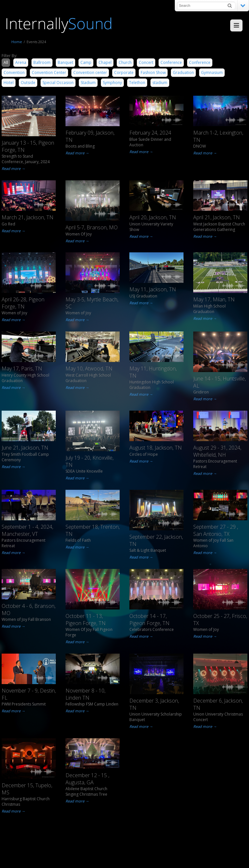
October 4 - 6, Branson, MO (29, 609)
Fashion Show (153, 72)
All (6, 62)
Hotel (9, 83)
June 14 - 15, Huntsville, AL (219, 382)
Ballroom (42, 62)
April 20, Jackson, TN (153, 217)
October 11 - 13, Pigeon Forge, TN (86, 620)
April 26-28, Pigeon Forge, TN (23, 303)
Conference (171, 62)
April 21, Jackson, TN (217, 217)
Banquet (65, 62)
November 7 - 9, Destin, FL (29, 694)
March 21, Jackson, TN (28, 217)
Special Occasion (58, 83)
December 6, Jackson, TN (218, 704)
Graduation (183, 72)
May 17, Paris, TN (22, 368)
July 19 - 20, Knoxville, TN (89, 461)
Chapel (105, 62)
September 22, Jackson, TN (156, 540)
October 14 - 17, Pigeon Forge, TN (149, 620)
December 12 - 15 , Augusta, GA (87, 779)
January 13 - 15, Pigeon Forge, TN (28, 146)
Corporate (124, 72)
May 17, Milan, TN (214, 299)
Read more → (13, 169)
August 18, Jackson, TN (156, 448)
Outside (28, 83)
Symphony (112, 83)
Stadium (88, 83)
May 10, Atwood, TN (89, 368)
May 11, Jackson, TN (153, 289)
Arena (21, 62)
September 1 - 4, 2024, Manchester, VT (27, 530)
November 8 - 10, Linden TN (85, 694)
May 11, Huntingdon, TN (153, 372)
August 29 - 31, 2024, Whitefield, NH (217, 451)
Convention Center (49, 72)
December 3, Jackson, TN (154, 704)
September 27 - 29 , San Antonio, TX (216, 530)
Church (125, 62)
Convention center (90, 72)
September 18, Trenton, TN (93, 530)
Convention (14, 72)
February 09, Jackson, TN (90, 136)
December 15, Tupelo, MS (27, 789)
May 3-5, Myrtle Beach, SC (92, 303)
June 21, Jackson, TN (25, 448)
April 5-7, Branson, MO (92, 227)
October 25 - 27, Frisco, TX (220, 620)
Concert (146, 62)
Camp (86, 62)
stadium (160, 83)
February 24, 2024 (150, 133)
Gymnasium (212, 72)
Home (17, 42)
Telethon (137, 83)
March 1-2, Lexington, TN (218, 136)
